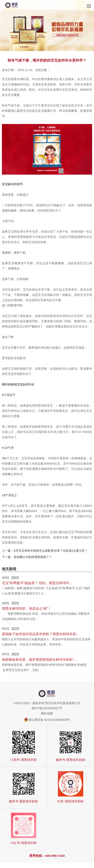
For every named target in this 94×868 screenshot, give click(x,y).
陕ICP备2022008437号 (47, 708)
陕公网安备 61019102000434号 (49, 720)
